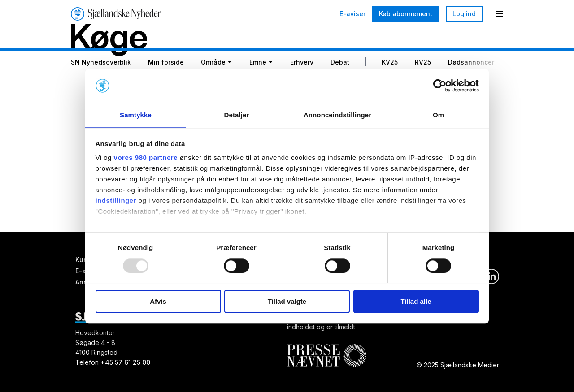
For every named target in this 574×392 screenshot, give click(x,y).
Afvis (158, 302)
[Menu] (500, 14)
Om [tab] (438, 115)
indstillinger (116, 201)
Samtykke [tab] (136, 115)
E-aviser (352, 14)
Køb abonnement (406, 14)
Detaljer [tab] (237, 115)
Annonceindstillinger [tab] (337, 115)
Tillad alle (416, 302)
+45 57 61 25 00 (125, 362)
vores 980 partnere (146, 158)
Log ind (464, 14)
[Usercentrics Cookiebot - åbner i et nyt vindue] (440, 85)
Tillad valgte (287, 302)
